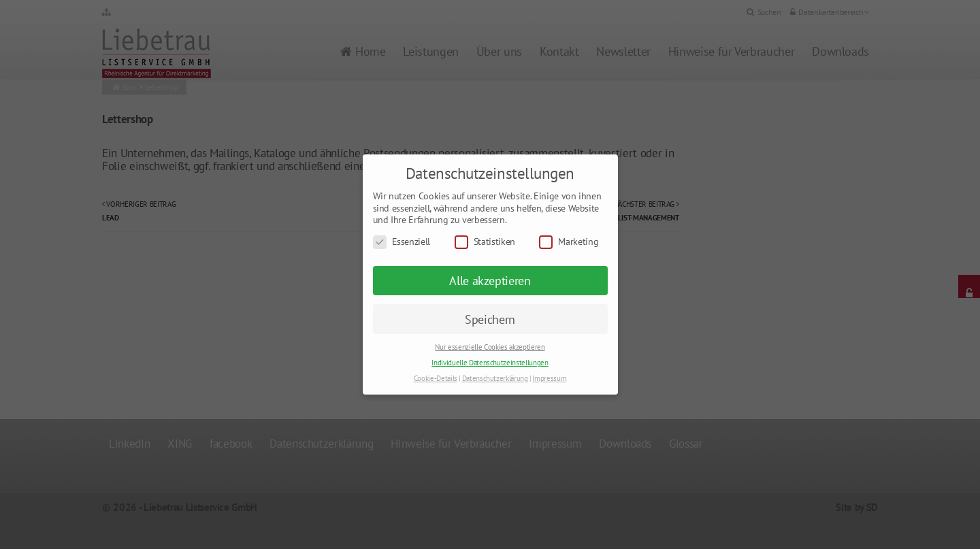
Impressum (549, 378)
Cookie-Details (436, 378)
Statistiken (485, 242)
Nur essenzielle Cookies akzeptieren (490, 347)
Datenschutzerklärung (495, 378)
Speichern (490, 319)
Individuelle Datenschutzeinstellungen (490, 363)
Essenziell (402, 242)
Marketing (569, 242)
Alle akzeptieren (490, 281)
